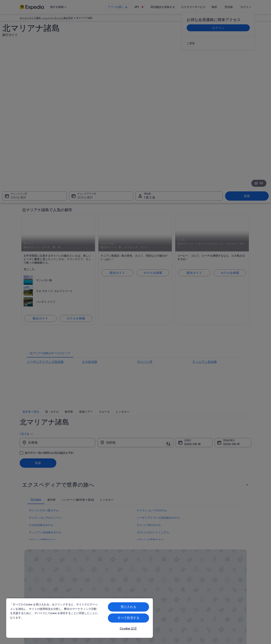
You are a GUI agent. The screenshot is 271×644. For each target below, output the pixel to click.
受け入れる (128, 607)
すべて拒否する (128, 618)
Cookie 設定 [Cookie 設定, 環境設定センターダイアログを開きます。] (128, 628)
